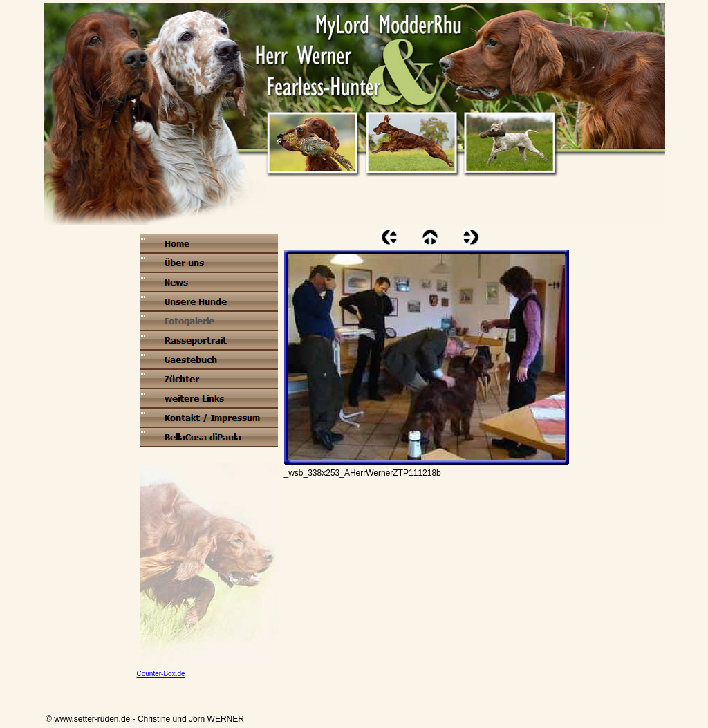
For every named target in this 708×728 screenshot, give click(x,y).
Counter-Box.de (161, 674)
